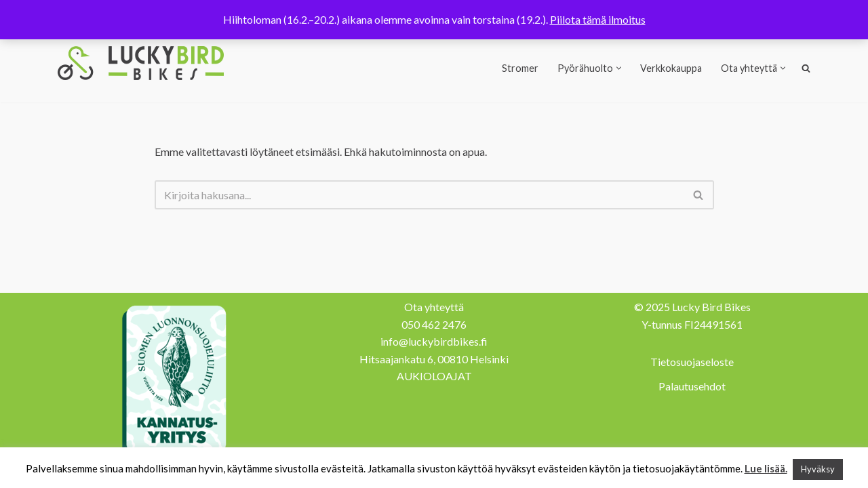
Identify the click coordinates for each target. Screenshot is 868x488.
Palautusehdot (692, 386)
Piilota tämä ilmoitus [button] (598, 19)
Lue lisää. (766, 468)
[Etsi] (419, 195)
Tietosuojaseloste (692, 362)
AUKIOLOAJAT (434, 376)
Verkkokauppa (671, 68)
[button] (619, 68)
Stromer (520, 68)
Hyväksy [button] (818, 469)
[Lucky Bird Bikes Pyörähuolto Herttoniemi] (141, 63)
